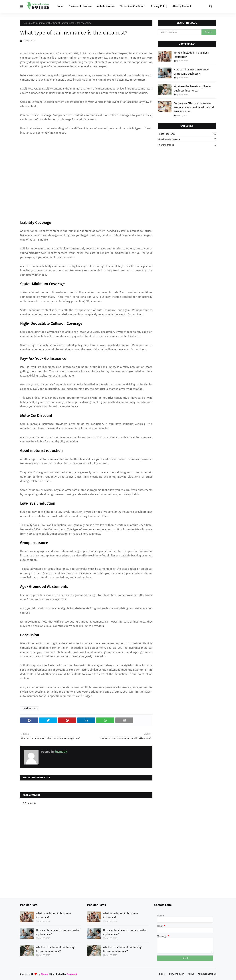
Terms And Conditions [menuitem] (133, 6)
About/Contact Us (207, 974)
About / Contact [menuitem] (182, 6)
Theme (45, 974)
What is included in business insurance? (191, 55)
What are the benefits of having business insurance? (193, 89)
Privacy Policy (176, 974)
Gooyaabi (72, 974)
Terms (191, 974)
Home (26, 23)
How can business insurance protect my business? (191, 72)
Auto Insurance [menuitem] (106, 6)
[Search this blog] (180, 32)
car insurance (188, 145)
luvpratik (61, 752)
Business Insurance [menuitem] (80, 6)
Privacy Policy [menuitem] (159, 6)
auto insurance (38, 23)
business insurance (188, 139)
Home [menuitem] (60, 6)
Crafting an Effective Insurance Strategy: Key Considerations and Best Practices (194, 107)
